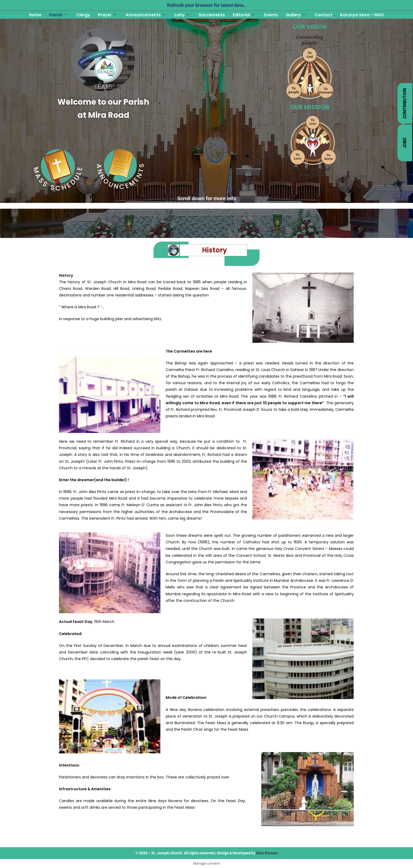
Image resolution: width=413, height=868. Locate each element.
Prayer (107, 15)
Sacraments (212, 15)
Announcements (145, 15)
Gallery (296, 15)
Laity (182, 15)
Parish (58, 15)
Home (35, 15)
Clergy (83, 15)
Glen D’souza (267, 853)
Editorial (244, 15)
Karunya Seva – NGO (362, 15)
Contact (324, 15)
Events (271, 15)
